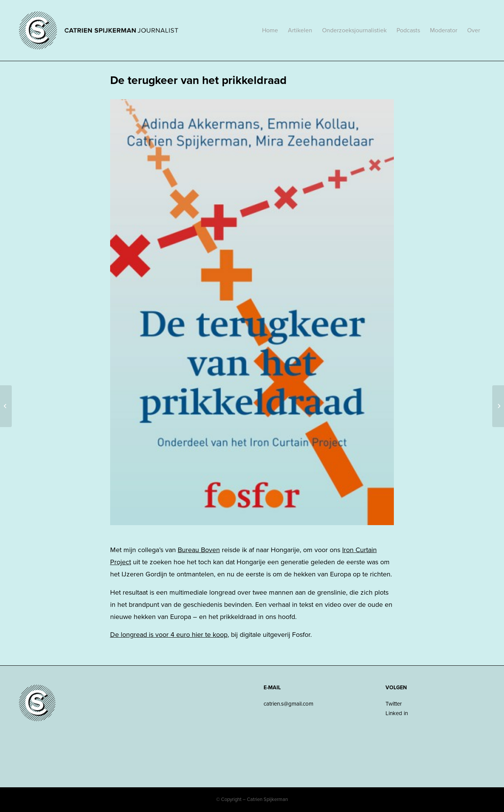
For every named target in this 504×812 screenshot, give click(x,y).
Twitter (394, 704)
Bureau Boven (199, 550)
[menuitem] (270, 30)
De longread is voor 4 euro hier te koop (169, 635)
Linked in (397, 713)
